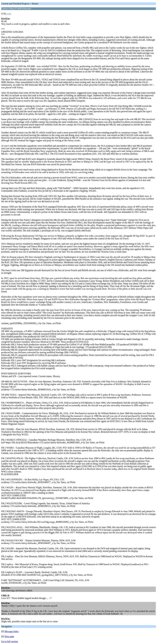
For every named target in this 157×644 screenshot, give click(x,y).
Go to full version (9, 641)
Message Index (12, 631)
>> (10, 14)
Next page (9, 636)
